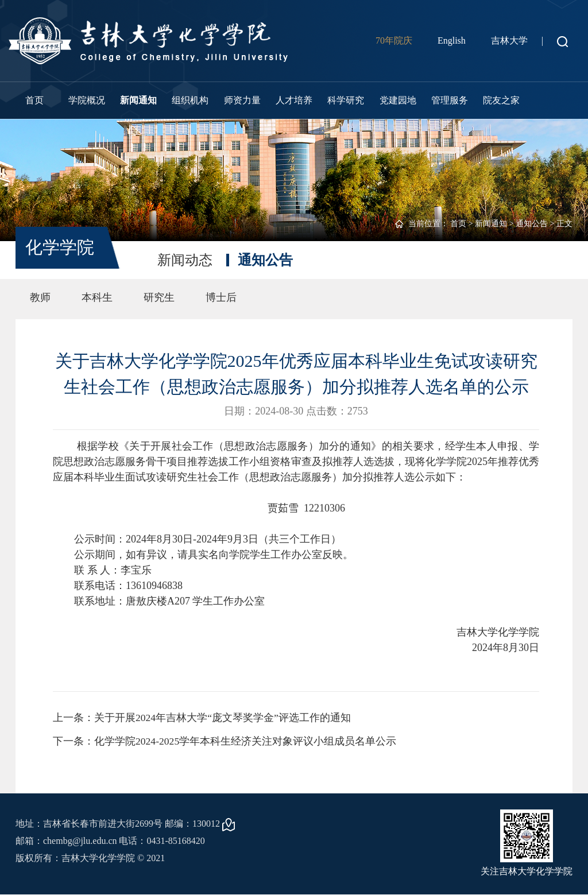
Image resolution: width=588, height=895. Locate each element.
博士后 (221, 297)
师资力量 (242, 100)
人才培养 (294, 100)
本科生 (97, 297)
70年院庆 (394, 40)
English (452, 40)
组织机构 (190, 100)
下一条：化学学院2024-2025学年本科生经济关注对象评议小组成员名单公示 (225, 742)
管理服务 (450, 100)
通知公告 (532, 224)
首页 (34, 100)
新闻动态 (185, 260)
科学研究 (346, 100)
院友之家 (501, 100)
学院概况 (87, 100)
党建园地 (398, 100)
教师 (40, 297)
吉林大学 (509, 40)
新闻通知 (138, 100)
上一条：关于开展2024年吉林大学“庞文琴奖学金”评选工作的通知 (202, 718)
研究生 (159, 297)
